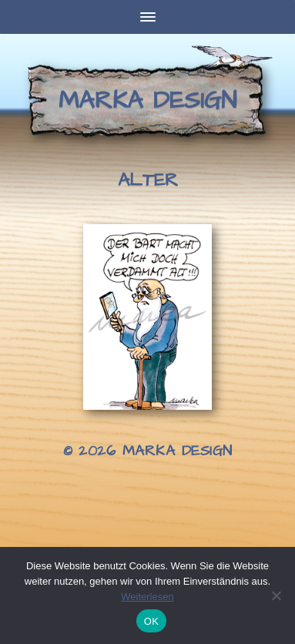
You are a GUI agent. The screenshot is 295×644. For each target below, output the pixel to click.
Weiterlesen (147, 597)
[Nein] (276, 595)
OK (151, 621)
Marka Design (147, 101)
